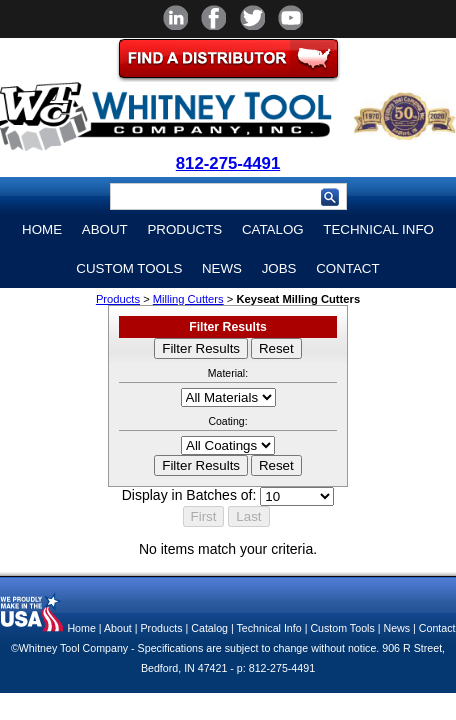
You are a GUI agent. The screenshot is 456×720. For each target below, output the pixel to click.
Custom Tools (129, 268)
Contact (347, 268)
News (222, 268)
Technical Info (378, 229)
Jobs (279, 268)
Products (184, 229)
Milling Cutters (188, 299)
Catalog (273, 229)
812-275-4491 (228, 163)
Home (42, 229)
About (105, 229)
